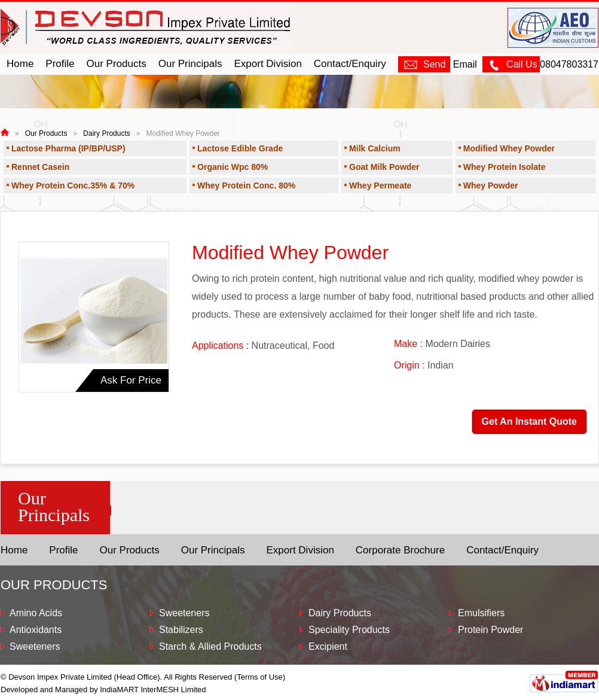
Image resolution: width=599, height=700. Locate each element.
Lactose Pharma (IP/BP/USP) (68, 148)
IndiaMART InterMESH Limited (153, 690)
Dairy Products (107, 133)
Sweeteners (35, 646)
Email (438, 64)
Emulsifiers (481, 613)
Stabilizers (181, 630)
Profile (60, 64)
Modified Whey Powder (509, 148)
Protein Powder (490, 630)
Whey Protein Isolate (505, 167)
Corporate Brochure (400, 550)
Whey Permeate (380, 185)
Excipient (328, 646)
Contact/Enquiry (350, 64)
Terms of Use (260, 677)
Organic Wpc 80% (233, 167)
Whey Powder (491, 185)
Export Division (268, 64)
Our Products (117, 64)
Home (20, 64)
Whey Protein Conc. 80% (246, 185)
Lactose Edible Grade (240, 148)
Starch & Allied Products (210, 646)
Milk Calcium (375, 148)
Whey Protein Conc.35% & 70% (73, 185)
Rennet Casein (40, 167)
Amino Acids (36, 613)
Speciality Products (349, 630)
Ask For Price (131, 380)
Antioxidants (36, 630)
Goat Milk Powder (384, 167)
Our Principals (190, 64)
